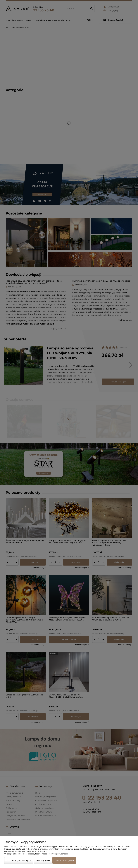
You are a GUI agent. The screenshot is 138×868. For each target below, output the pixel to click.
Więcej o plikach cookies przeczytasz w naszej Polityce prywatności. (36, 854)
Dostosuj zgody (43, 860)
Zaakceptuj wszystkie (64, 860)
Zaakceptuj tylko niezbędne (19, 860)
